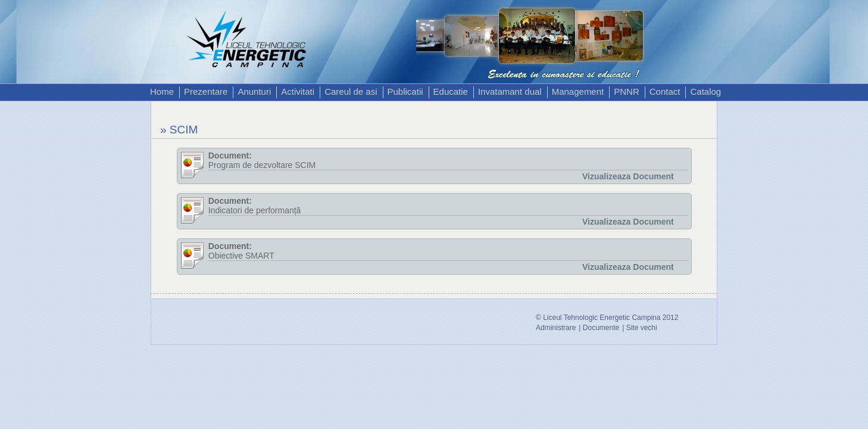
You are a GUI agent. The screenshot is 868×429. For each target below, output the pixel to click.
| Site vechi (639, 328)
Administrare (556, 328)
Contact (665, 91)
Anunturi (254, 91)
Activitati (298, 91)
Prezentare (206, 91)
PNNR (627, 91)
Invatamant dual (510, 91)
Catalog (705, 91)
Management (578, 91)
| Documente (599, 328)
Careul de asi (351, 91)
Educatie (451, 91)
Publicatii (405, 91)
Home (162, 91)
